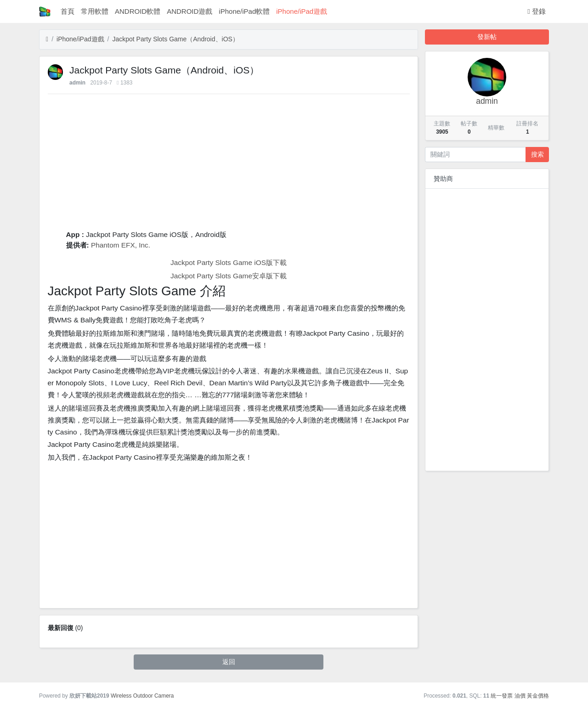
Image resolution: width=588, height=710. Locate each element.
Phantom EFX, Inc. (121, 245)
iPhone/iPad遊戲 (302, 11)
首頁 (68, 11)
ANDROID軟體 (138, 11)
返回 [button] (229, 662)
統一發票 (502, 696)
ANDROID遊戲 (189, 11)
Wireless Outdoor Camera (142, 696)
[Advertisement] (229, 165)
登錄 (537, 11)
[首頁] (47, 39)
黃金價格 (538, 696)
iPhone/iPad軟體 (244, 11)
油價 (520, 696)
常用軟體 (95, 11)
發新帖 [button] (487, 37)
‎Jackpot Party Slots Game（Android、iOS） (175, 39)
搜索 (537, 154)
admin (77, 83)
